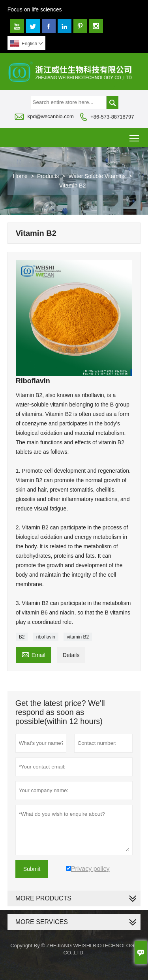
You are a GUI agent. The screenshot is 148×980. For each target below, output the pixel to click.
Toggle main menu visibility (135, 135)
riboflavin (46, 637)
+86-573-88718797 (112, 117)
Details (71, 655)
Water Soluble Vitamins (97, 176)
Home (20, 176)
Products (48, 176)
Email (34, 654)
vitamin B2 (78, 637)
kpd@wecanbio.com (51, 116)
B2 (22, 637)
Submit (32, 869)
